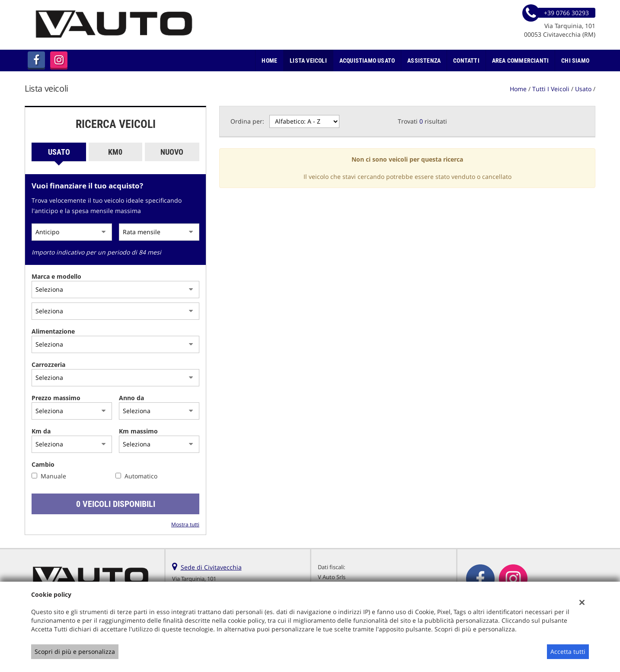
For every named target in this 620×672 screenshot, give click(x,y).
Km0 (115, 152)
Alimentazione (53, 331)
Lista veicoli (308, 61)
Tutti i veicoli (551, 89)
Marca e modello (56, 276)
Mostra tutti (185, 524)
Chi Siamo (575, 61)
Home (269, 61)
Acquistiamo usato (367, 61)
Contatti (466, 61)
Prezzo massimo (56, 398)
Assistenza (424, 61)
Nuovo (172, 152)
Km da (41, 431)
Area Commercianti (520, 61)
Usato (59, 152)
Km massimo (138, 431)
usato (583, 89)
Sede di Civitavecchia (211, 567)
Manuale (53, 476)
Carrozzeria (48, 365)
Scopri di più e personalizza (75, 651)
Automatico (141, 476)
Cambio (43, 464)
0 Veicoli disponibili (116, 504)
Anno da (131, 398)
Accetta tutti (568, 651)
